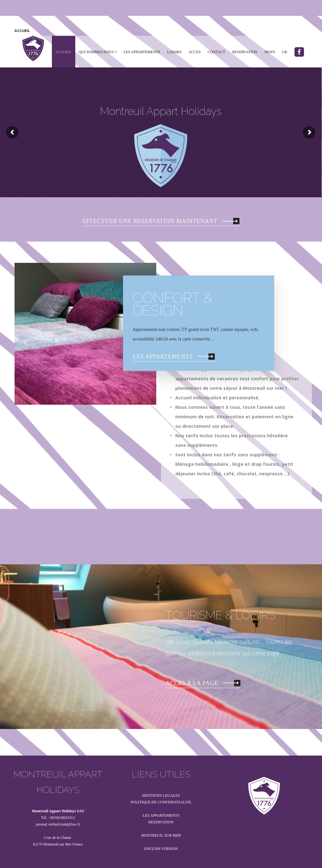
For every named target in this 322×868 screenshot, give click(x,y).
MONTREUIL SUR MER (161, 835)
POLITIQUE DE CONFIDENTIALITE (161, 802)
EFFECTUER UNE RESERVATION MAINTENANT (160, 221)
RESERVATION (161, 822)
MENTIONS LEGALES (161, 795)
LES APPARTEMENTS (173, 357)
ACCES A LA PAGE (202, 683)
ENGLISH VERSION (161, 849)
